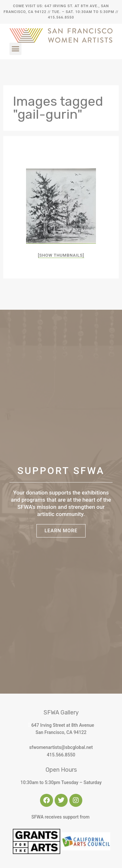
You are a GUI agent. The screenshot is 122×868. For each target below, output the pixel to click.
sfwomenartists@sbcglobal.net (61, 747)
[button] (16, 49)
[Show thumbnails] (61, 255)
